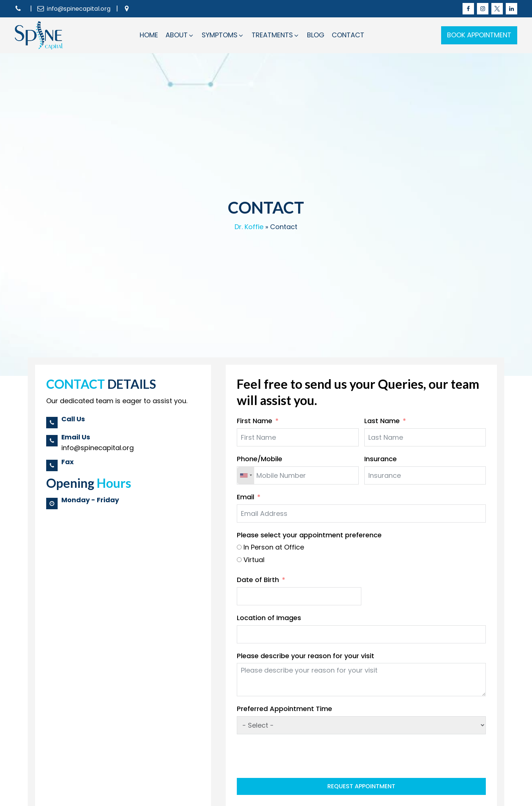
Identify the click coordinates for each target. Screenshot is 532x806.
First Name (255, 421)
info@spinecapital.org (79, 9)
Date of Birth (258, 580)
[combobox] (246, 475)
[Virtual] (239, 560)
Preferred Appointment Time (284, 709)
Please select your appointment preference (309, 535)
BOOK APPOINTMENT (479, 35)
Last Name (382, 421)
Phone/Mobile (260, 459)
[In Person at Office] (239, 547)
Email (245, 497)
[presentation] (293, 756)
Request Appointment (361, 786)
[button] (180, 35)
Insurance (381, 459)
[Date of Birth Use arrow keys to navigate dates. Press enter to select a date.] (299, 596)
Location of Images (269, 618)
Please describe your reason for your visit (306, 656)
